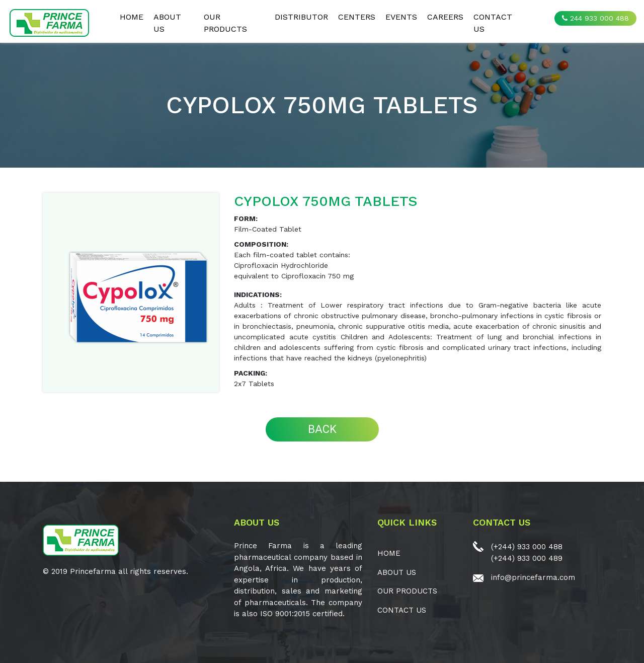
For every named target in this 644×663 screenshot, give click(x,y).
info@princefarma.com (533, 577)
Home (132, 17)
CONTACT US (493, 23)
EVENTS (401, 17)
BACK (322, 429)
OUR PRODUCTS (225, 23)
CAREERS (445, 17)
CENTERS (357, 17)
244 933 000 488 (595, 18)
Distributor (301, 17)
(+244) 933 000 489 (527, 558)
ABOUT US (167, 23)
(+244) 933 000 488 (527, 547)
